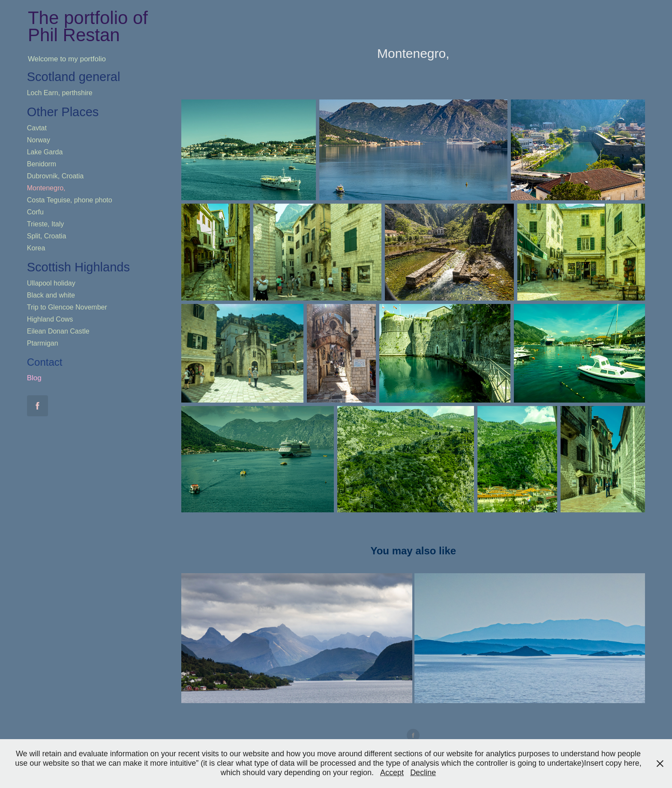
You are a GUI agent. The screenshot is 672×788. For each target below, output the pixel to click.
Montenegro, (46, 188)
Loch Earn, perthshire (60, 93)
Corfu (35, 212)
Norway (39, 140)
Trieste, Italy (46, 224)
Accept (392, 773)
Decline (423, 773)
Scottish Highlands (78, 267)
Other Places (63, 112)
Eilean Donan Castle (58, 331)
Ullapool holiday (51, 283)
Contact (45, 362)
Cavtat (37, 128)
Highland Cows (50, 319)
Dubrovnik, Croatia (55, 176)
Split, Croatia (47, 236)
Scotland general (74, 77)
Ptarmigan (43, 343)
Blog (34, 378)
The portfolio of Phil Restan (90, 26)
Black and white (51, 295)
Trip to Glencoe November (67, 307)
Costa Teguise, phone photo (70, 200)
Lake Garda (45, 152)
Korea (36, 248)
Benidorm (42, 164)
